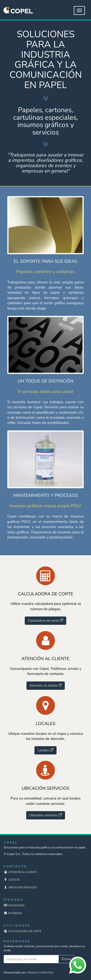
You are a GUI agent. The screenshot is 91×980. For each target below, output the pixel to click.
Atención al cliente (22, 872)
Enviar (66, 959)
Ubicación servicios (23, 887)
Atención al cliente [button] (46, 685)
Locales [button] (45, 750)
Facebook (15, 913)
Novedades (16, 905)
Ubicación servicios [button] (46, 815)
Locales (14, 880)
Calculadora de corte (25, 931)
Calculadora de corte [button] (45, 621)
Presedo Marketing (40, 973)
